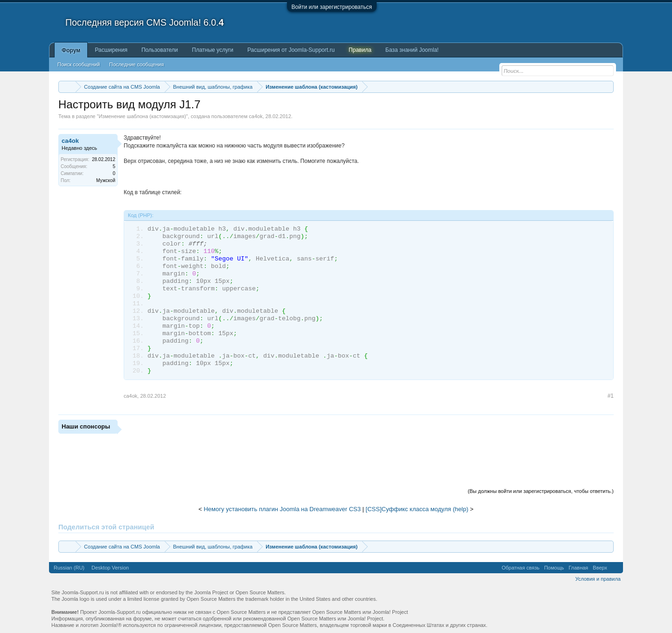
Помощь (554, 568)
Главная (578, 568)
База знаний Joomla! (412, 50)
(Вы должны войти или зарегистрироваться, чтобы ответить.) (541, 491)
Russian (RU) (69, 568)
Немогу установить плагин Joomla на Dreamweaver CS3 (282, 509)
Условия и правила (598, 579)
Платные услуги (213, 50)
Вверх (600, 568)
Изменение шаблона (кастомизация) (142, 116)
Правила (360, 50)
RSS (615, 568)
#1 (611, 396)
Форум (71, 50)
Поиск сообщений (79, 64)
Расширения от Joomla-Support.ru (291, 50)
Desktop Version (110, 568)
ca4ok (255, 116)
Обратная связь (521, 568)
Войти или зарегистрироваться (332, 7)
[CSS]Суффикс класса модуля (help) (417, 509)
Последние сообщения (136, 64)
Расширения (111, 50)
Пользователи (160, 50)
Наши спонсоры (86, 426)
